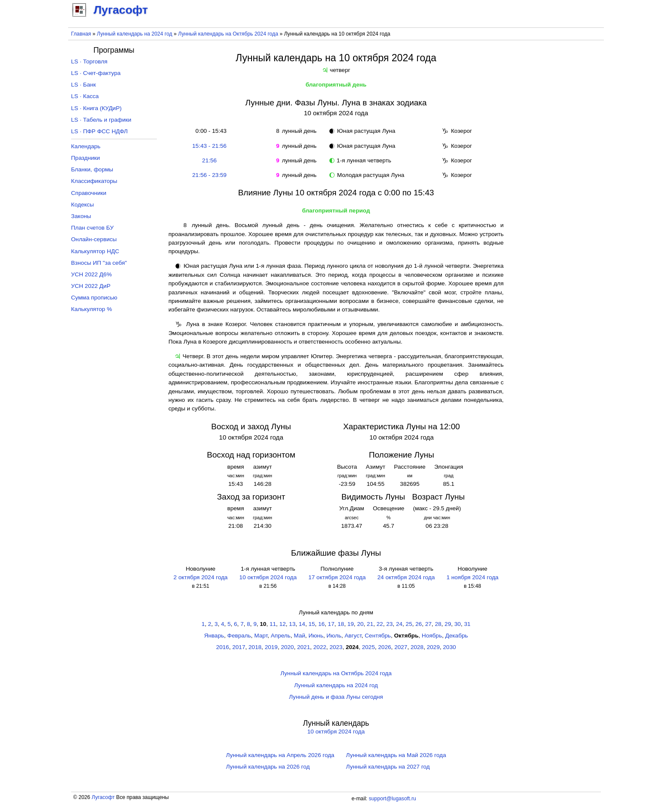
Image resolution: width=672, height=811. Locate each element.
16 (321, 624)
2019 (271, 647)
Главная (81, 34)
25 (409, 624)
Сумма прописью (94, 298)
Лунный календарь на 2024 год (135, 34)
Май (299, 636)
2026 (384, 647)
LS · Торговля (89, 61)
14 (302, 624)
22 (380, 624)
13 (292, 624)
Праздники (85, 158)
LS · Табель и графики (101, 120)
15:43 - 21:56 (210, 146)
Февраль (239, 636)
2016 (222, 647)
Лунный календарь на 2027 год (388, 767)
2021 (303, 647)
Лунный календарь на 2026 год (268, 767)
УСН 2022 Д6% (91, 274)
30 (457, 624)
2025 (369, 647)
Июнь (316, 636)
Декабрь (457, 636)
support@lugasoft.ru (392, 799)
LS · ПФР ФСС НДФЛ (99, 131)
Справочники (89, 193)
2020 (287, 647)
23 (389, 624)
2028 (417, 647)
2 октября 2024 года (201, 577)
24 (399, 624)
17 (331, 624)
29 (448, 624)
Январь (214, 636)
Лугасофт (103, 797)
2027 (401, 647)
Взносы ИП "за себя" (99, 263)
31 (467, 624)
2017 (239, 647)
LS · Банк (84, 85)
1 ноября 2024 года (473, 577)
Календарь (86, 146)
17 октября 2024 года (337, 577)
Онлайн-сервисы (94, 239)
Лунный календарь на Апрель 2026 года (280, 755)
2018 (255, 647)
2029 (433, 647)
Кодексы (82, 205)
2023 (336, 647)
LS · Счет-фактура (96, 73)
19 (350, 624)
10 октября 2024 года (268, 577)
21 (370, 624)
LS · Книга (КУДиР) (96, 108)
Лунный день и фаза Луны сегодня (336, 697)
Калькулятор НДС (95, 251)
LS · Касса (85, 96)
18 (341, 624)
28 (438, 624)
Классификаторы (94, 181)
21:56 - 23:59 (210, 175)
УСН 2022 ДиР (91, 286)
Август (353, 636)
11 (273, 624)
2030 (450, 647)
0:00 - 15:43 (210, 131)
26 (418, 624)
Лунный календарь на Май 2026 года (396, 755)
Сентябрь (378, 636)
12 (283, 624)
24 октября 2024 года (406, 577)
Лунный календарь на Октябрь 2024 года (228, 34)
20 (360, 624)
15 (312, 624)
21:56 (210, 160)
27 (428, 624)
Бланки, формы (92, 169)
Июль (334, 636)
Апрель (281, 636)
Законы (81, 216)
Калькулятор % (91, 309)
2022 (320, 647)
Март (261, 636)
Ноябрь (432, 636)
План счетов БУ (92, 228)
